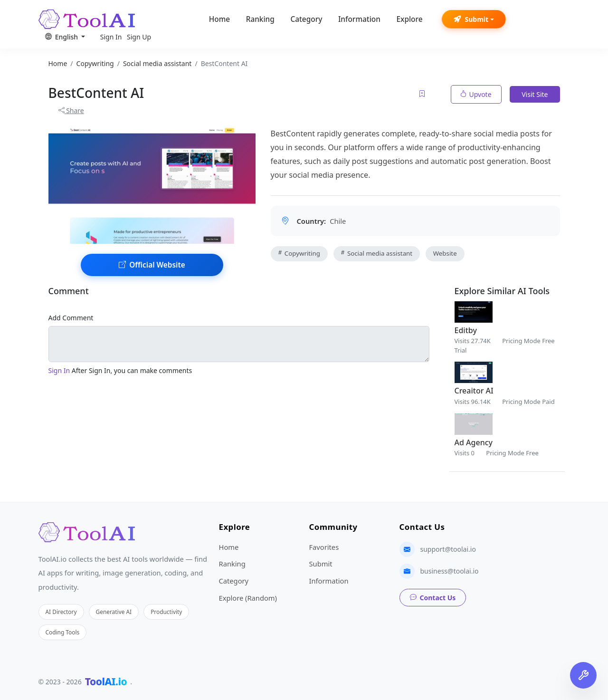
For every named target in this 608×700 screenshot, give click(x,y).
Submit (471, 19)
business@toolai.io (450, 571)
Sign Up (139, 37)
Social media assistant (377, 253)
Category (306, 19)
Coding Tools (63, 632)
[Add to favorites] (423, 94)
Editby (466, 330)
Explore (409, 19)
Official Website (152, 265)
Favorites (324, 547)
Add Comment (71, 318)
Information (359, 19)
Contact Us (433, 598)
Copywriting (299, 253)
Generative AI (114, 612)
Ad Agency (474, 442)
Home (219, 19)
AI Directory (61, 612)
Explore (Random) (248, 598)
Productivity (166, 612)
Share (71, 110)
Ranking (260, 19)
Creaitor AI (474, 391)
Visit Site (535, 94)
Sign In (111, 37)
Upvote (476, 94)
